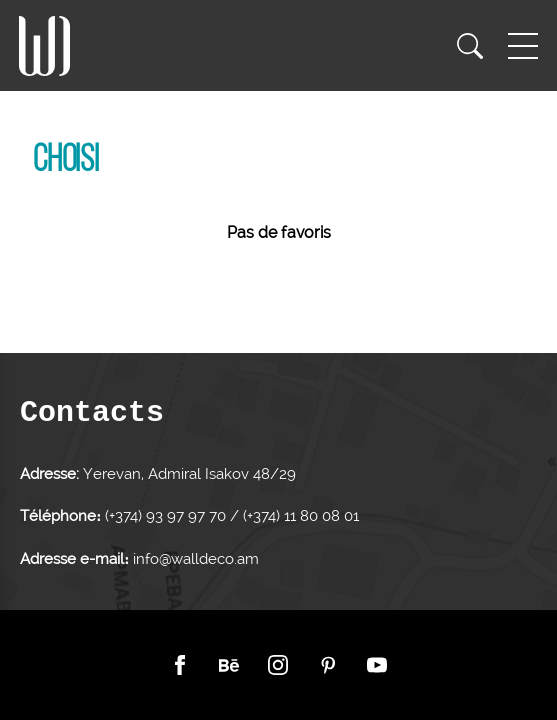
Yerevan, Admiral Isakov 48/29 (189, 474)
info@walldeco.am (196, 559)
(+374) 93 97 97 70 (167, 516)
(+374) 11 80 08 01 (299, 516)
